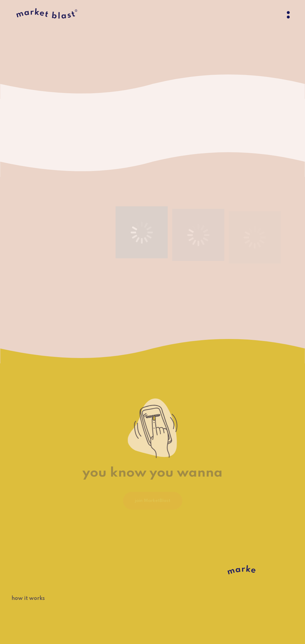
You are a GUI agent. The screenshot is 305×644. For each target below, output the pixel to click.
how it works (24, 598)
